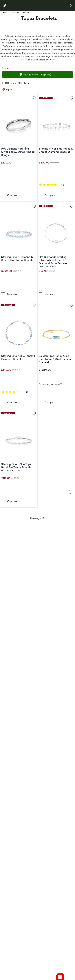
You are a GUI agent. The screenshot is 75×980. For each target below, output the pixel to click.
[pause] (4, 5)
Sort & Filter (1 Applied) (35, 75)
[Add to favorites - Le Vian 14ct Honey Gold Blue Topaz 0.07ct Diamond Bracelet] (71, 305)
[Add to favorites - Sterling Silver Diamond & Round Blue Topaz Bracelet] (34, 206)
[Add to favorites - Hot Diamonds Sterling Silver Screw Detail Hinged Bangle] (34, 98)
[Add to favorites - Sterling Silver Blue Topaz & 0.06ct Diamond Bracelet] (71, 98)
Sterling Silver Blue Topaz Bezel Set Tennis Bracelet (17, 466)
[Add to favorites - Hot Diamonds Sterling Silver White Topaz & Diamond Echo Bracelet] (71, 206)
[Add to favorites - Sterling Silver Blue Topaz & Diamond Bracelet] (34, 305)
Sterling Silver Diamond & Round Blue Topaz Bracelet (18, 258)
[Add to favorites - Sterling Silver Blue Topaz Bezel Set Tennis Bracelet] (34, 413)
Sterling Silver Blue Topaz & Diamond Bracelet (18, 357)
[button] (71, 5)
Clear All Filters (20, 83)
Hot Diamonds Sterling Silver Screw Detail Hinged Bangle (18, 152)
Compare (12, 195)
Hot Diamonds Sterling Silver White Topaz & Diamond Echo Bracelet (53, 260)
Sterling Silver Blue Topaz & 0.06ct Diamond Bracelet (56, 150)
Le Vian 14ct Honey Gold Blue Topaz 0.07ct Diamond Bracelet (56, 359)
